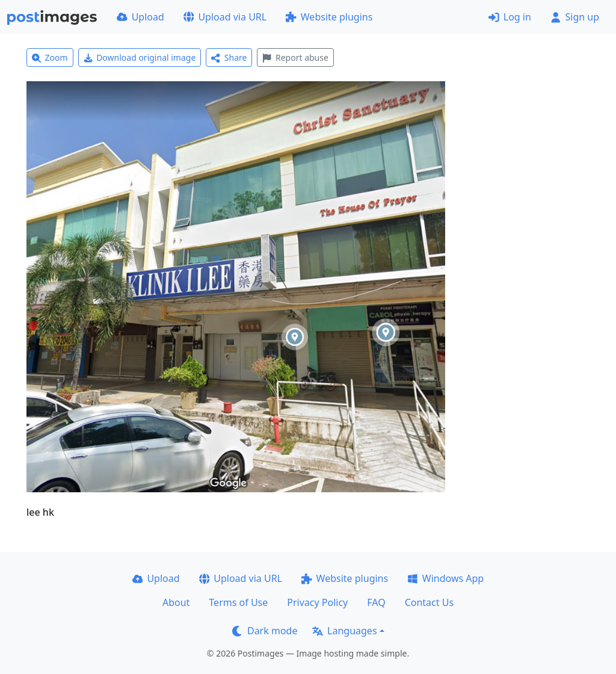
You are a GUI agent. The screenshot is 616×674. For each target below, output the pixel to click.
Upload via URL (225, 17)
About (176, 602)
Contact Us (429, 602)
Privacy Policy (317, 602)
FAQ (376, 602)
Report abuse (295, 57)
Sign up (575, 17)
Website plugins (329, 17)
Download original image (140, 57)
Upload (140, 17)
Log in (510, 17)
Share (229, 57)
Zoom (50, 57)
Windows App (445, 578)
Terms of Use (238, 602)
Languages (344, 631)
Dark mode (265, 631)
